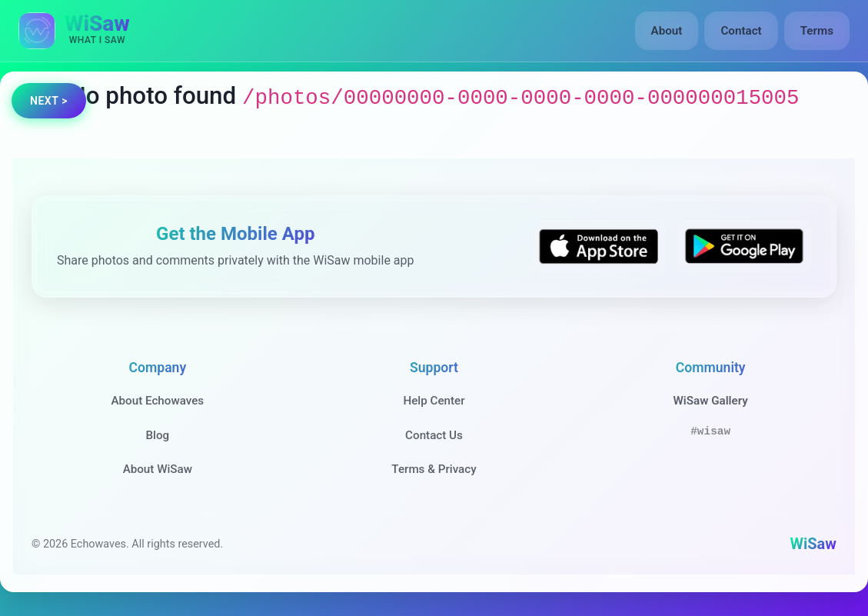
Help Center (434, 401)
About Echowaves (157, 401)
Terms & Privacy (434, 469)
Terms (817, 31)
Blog (157, 435)
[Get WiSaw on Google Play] (744, 246)
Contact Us (434, 435)
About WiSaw (158, 469)
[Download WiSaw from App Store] (598, 246)
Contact (741, 31)
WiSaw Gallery (710, 401)
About (667, 31)
